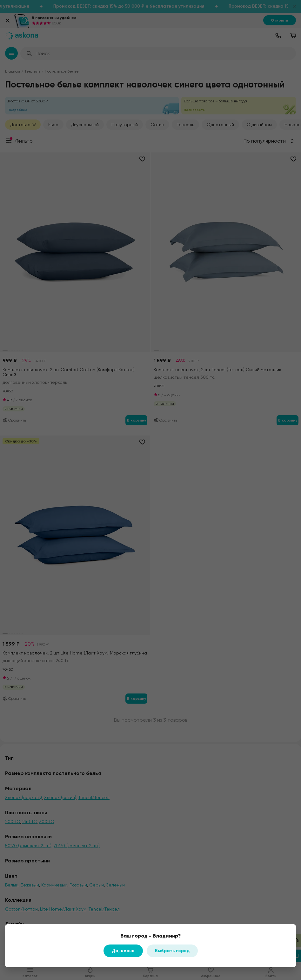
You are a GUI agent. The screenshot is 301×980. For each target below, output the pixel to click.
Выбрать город (172, 951)
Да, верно (123, 951)
